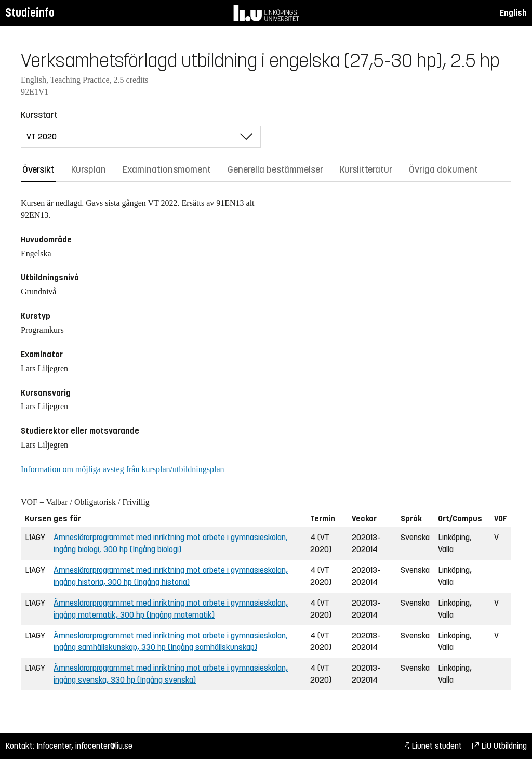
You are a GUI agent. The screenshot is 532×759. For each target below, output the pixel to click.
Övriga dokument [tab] (443, 169)
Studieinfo (30, 13)
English (513, 13)
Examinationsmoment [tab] (167, 169)
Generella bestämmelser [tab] (275, 169)
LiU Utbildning (500, 746)
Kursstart (39, 115)
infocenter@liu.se (104, 746)
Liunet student (432, 746)
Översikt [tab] (38, 169)
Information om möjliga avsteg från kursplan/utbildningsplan (122, 469)
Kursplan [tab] (89, 169)
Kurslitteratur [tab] (366, 169)
